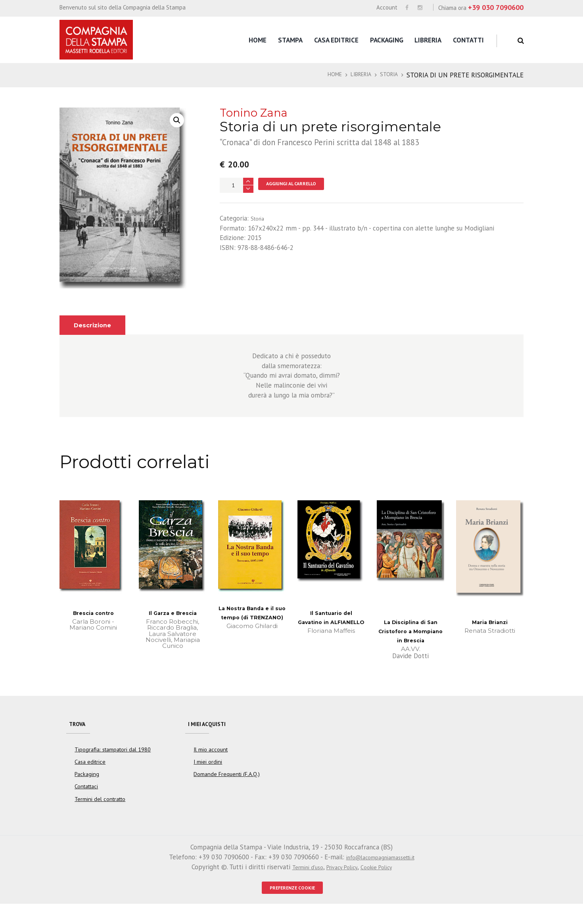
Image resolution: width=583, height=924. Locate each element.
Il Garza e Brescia (173, 613)
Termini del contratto (100, 816)
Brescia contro (93, 613)
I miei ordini (208, 779)
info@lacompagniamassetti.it (380, 874)
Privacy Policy (342, 884)
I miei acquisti (212, 736)
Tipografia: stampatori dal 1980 (113, 766)
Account (387, 7)
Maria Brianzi (490, 622)
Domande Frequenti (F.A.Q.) (227, 791)
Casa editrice (336, 40)
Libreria (428, 40)
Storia (387, 75)
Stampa (290, 40)
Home (258, 40)
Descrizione (96, 325)
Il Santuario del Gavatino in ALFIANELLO (331, 622)
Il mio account (211, 766)
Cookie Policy (383, 884)
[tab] (96, 325)
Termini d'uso (300, 884)
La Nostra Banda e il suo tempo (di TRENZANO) (252, 618)
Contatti (468, 40)
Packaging (387, 40)
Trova (80, 736)
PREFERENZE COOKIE (292, 906)
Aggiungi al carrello (300, 185)
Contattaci (86, 803)
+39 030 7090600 (496, 7)
